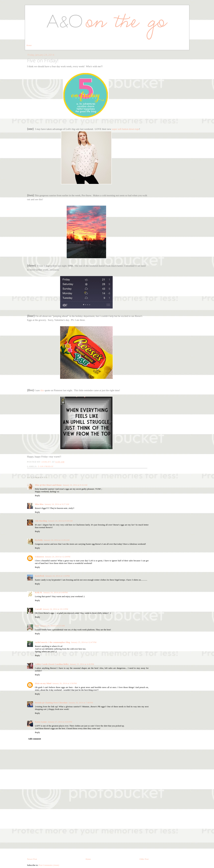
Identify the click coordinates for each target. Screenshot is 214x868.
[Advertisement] (52, 834)
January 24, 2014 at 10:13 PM (55, 609)
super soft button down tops (126, 129)
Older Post (144, 859)
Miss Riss (39, 504)
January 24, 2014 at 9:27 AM (57, 504)
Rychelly (39, 540)
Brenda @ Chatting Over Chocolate (51, 703)
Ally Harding (41, 521)
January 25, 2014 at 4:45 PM (82, 664)
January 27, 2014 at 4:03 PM (60, 722)
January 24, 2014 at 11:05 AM (56, 540)
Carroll (38, 609)
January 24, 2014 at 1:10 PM (58, 576)
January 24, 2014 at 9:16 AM (75, 485)
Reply (38, 495)
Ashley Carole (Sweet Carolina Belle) (52, 664)
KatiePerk (40, 576)
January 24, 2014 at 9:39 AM (60, 521)
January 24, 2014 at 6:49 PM (55, 592)
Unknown (39, 557)
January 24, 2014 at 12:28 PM (58, 557)
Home (29, 45)
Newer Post (32, 859)
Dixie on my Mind (43, 683)
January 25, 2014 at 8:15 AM (52, 626)
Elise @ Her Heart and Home (48, 485)
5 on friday (46, 466)
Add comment (34, 739)
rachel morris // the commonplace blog (52, 642)
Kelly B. (39, 592)
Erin (37, 626)
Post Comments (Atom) (49, 865)
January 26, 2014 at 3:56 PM (65, 683)
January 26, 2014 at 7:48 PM (81, 703)
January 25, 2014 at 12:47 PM (84, 642)
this (42, 390)
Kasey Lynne (41, 722)
